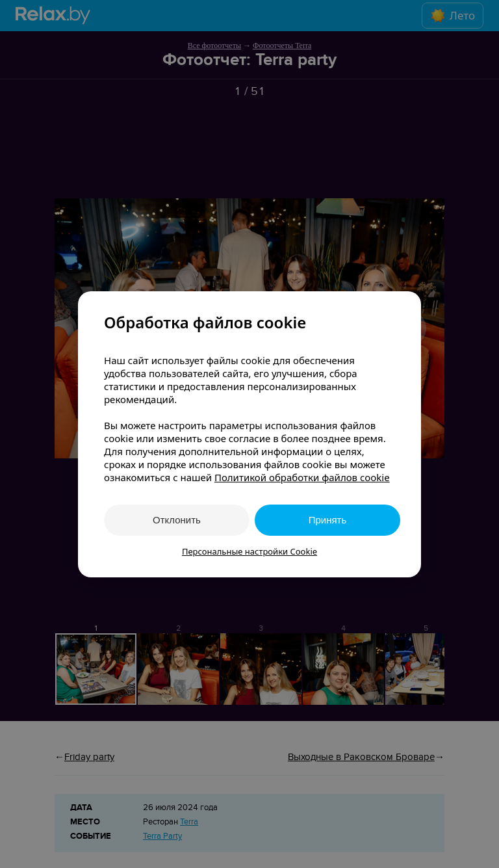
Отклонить (177, 520)
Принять (328, 520)
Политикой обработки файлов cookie (302, 477)
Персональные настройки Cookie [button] (249, 551)
